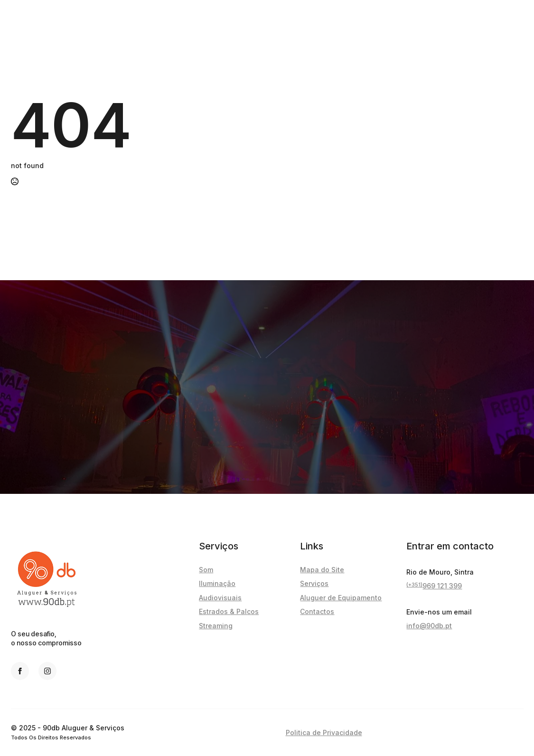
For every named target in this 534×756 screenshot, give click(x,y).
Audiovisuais (220, 598)
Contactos (317, 611)
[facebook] (20, 671)
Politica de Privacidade (324, 732)
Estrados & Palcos (229, 611)
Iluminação (217, 583)
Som (206, 570)
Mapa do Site (322, 570)
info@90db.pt (429, 626)
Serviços (314, 583)
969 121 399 (434, 586)
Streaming (216, 626)
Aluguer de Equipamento (341, 598)
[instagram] (47, 671)
